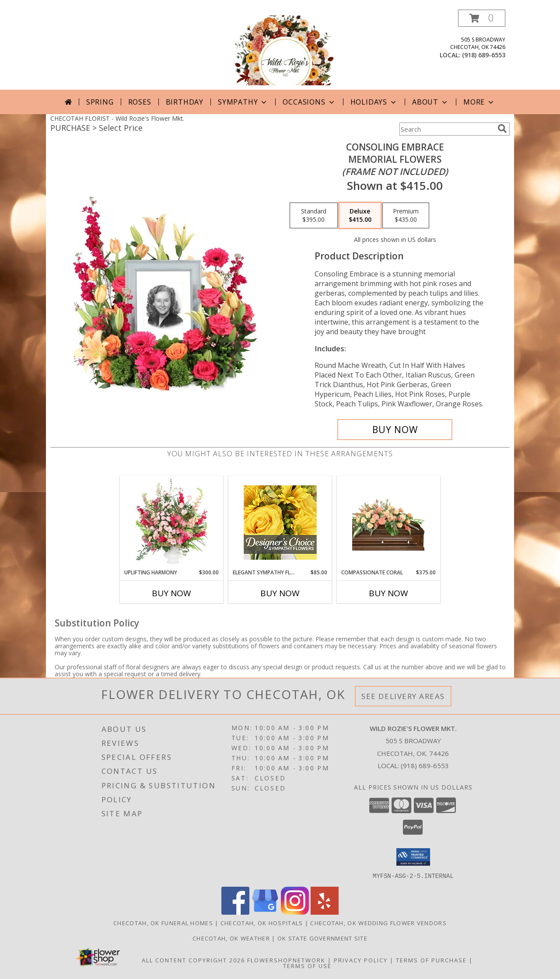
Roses (140, 102)
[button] (482, 18)
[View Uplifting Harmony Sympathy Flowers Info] (172, 522)
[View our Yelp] (325, 912)
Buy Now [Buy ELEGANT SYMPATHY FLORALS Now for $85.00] (280, 593)
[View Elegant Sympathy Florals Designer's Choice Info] (280, 523)
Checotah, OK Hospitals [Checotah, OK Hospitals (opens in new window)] (262, 923)
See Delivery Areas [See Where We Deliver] (403, 696)
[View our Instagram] (295, 912)
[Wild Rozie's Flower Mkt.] (280, 50)
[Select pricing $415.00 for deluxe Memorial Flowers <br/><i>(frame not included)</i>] (360, 216)
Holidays (374, 102)
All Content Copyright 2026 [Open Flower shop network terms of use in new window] (193, 960)
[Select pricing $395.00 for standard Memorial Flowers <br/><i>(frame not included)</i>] (314, 216)
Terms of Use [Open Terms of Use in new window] (307, 965)
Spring (100, 102)
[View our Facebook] (235, 912)
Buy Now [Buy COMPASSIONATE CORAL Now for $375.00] (388, 593)
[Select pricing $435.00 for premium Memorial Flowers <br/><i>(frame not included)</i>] (406, 216)
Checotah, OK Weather (231, 938)
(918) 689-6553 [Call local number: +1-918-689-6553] (484, 55)
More (479, 102)
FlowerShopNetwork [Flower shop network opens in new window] (286, 960)
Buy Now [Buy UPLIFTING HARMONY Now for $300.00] (171, 593)
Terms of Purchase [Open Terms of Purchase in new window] (431, 960)
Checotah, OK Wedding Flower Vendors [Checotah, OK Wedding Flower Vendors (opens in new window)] (378, 923)
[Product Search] (447, 129)
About (430, 102)
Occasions (309, 102)
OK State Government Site (322, 938)
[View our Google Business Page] (265, 912)
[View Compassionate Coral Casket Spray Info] (389, 522)
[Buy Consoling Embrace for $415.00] (395, 430)
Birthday (185, 102)
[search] (502, 129)
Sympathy (243, 102)
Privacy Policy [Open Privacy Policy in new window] (361, 960)
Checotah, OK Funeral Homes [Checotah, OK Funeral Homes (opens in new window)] (163, 923)
